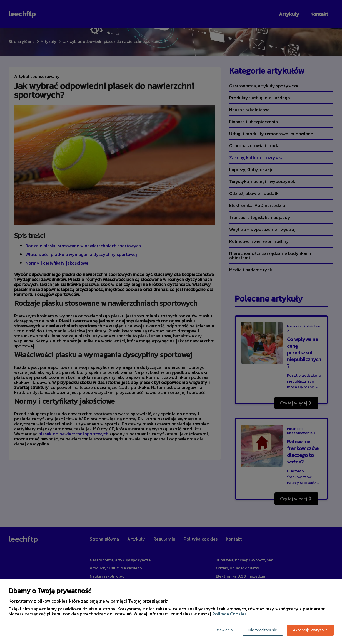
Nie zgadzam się (263, 630)
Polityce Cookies (229, 614)
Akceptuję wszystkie (310, 630)
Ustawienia (223, 630)
